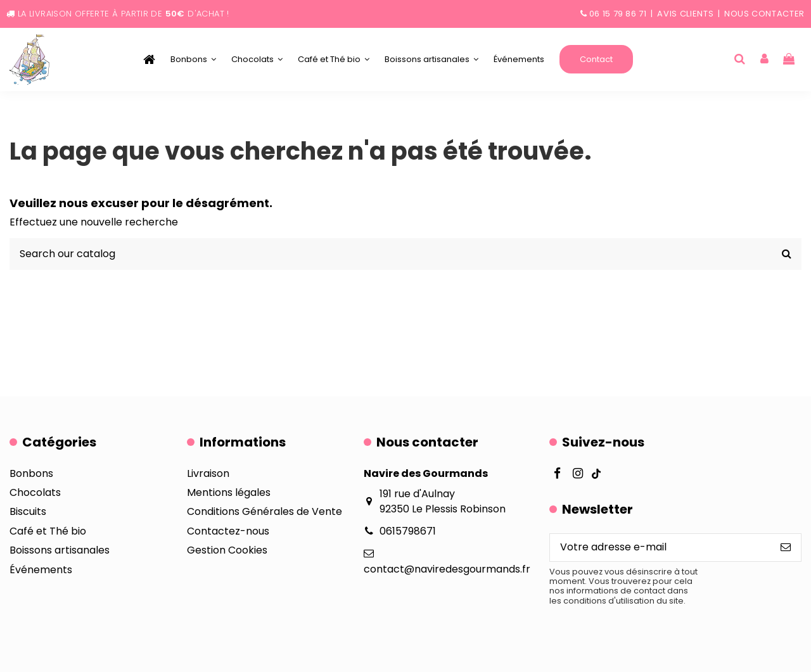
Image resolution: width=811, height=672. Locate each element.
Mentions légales (229, 492)
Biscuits (28, 511)
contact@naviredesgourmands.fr (447, 569)
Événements (41, 570)
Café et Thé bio (48, 531)
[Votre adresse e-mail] (660, 548)
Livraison (208, 473)
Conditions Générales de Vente (265, 511)
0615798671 (408, 531)
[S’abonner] (786, 548)
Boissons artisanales (60, 550)
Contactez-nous (228, 531)
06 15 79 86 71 (618, 14)
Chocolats (35, 492)
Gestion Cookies (227, 550)
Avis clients (685, 14)
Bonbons (31, 473)
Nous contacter (764, 14)
